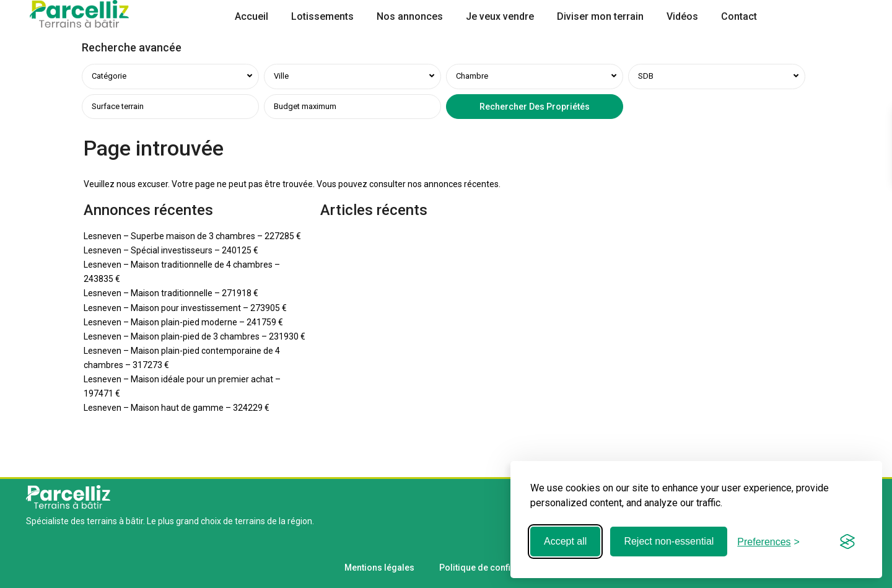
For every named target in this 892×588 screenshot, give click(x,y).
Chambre (472, 76)
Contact (739, 16)
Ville (281, 76)
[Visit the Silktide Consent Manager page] (847, 542)
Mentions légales (379, 568)
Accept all (565, 541)
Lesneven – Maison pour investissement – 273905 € (185, 308)
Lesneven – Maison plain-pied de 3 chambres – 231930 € (195, 336)
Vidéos (682, 16)
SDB (646, 76)
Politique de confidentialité (494, 568)
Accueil (251, 16)
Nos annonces (410, 16)
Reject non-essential (669, 541)
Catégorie (109, 76)
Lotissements (322, 16)
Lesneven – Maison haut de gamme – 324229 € (177, 408)
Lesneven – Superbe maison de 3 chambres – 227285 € (192, 236)
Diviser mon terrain (600, 16)
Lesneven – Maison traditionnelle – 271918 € (171, 293)
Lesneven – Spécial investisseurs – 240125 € (171, 250)
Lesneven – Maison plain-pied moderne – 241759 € (183, 322)
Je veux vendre (500, 16)
